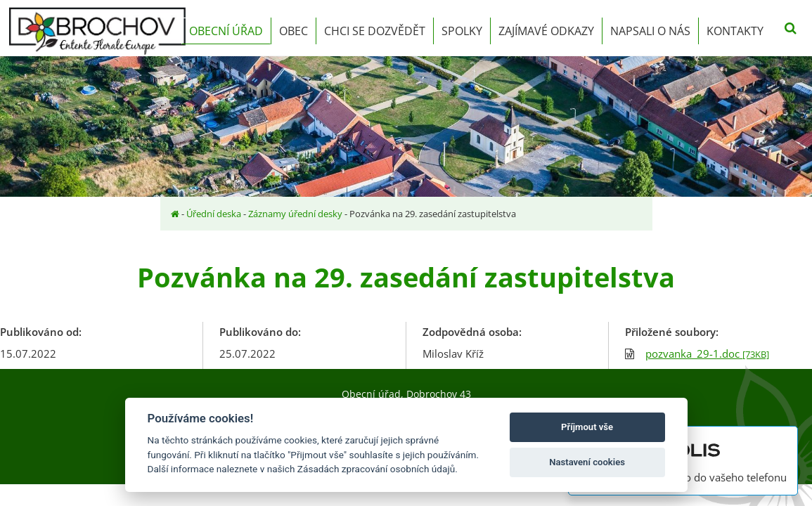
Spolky (462, 31)
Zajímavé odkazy (546, 31)
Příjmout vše (587, 427)
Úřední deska (214, 214)
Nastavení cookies (587, 462)
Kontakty (735, 31)
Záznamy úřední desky (295, 214)
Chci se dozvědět (375, 31)
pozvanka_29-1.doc (707, 353)
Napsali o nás (650, 31)
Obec (294, 31)
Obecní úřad (226, 31)
